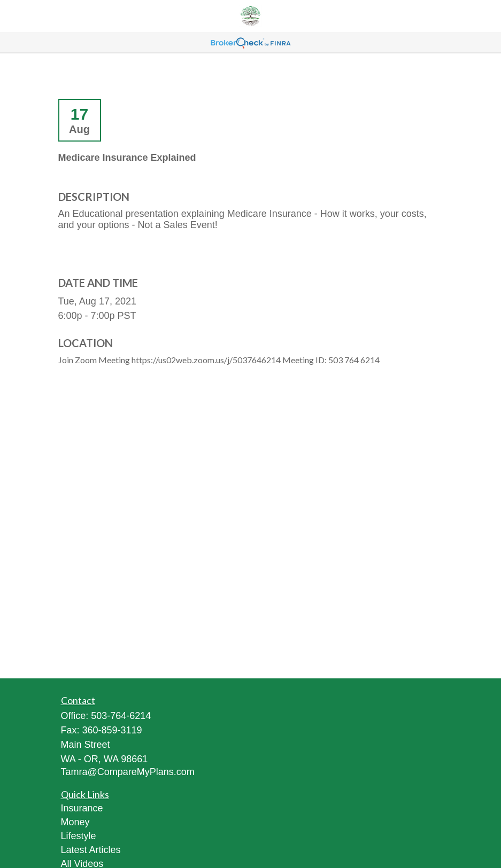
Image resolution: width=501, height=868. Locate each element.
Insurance (82, 808)
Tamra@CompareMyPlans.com (128, 772)
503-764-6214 (121, 716)
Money (75, 822)
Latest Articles (91, 850)
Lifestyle (79, 836)
